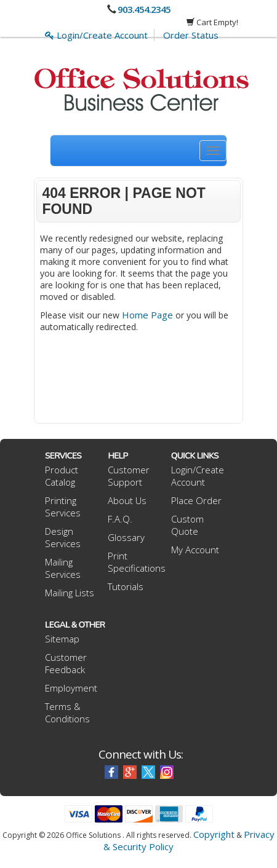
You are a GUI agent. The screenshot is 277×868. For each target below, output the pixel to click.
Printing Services (63, 507)
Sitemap (62, 639)
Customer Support (129, 476)
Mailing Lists (70, 593)
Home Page (147, 315)
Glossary (126, 537)
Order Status (191, 35)
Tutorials (126, 586)
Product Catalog (62, 476)
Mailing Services (63, 568)
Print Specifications (137, 562)
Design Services (63, 537)
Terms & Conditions (67, 712)
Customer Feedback (66, 663)
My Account (195, 550)
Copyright (214, 834)
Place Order (196, 500)
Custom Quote (187, 525)
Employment (71, 688)
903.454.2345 (144, 9)
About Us (127, 500)
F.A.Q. (120, 519)
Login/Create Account (96, 35)
